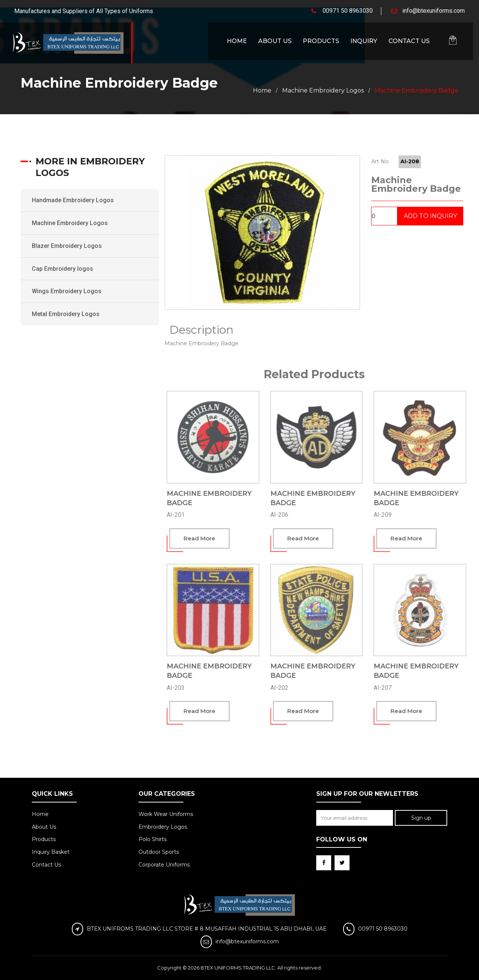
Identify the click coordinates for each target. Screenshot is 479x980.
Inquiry (364, 41)
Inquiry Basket (51, 852)
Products (321, 41)
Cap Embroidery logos (62, 269)
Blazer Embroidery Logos (67, 246)
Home (237, 41)
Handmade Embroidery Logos (73, 200)
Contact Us (409, 41)
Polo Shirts (152, 839)
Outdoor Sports (159, 852)
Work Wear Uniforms (166, 814)
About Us (275, 41)
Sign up (421, 818)
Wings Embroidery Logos (67, 291)
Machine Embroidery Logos (323, 90)
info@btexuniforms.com (434, 11)
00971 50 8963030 (348, 11)
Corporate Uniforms (164, 865)
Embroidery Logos (163, 827)
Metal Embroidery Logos (66, 314)
